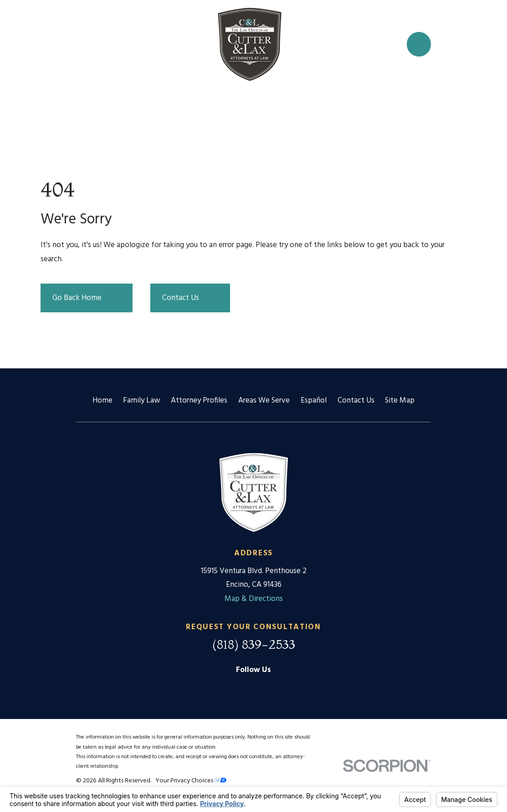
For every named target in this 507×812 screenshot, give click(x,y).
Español (314, 401)
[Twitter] (277, 688)
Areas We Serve (264, 401)
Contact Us (356, 401)
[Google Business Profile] (231, 688)
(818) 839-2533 (254, 644)
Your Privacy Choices (191, 781)
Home (102, 401)
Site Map (400, 401)
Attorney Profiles (199, 401)
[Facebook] (254, 688)
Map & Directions (254, 599)
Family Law (141, 401)
